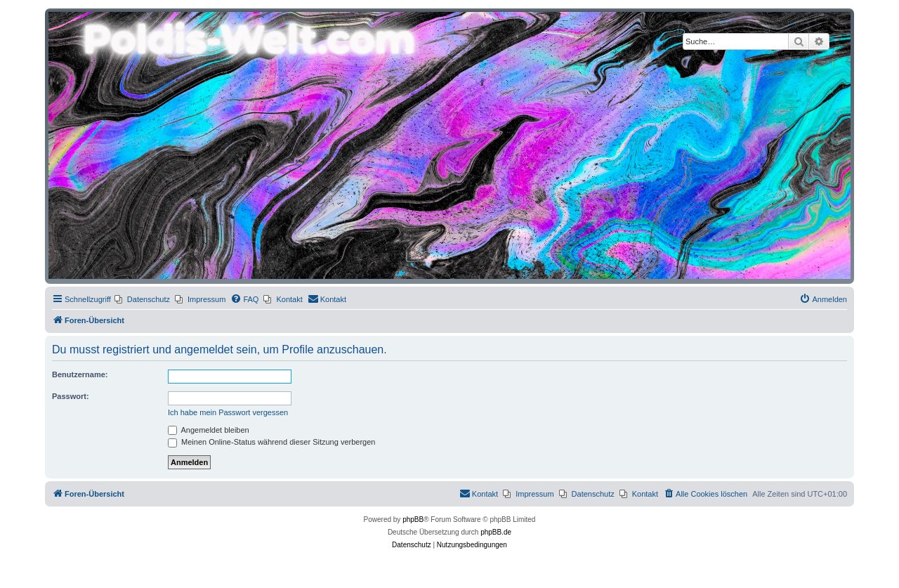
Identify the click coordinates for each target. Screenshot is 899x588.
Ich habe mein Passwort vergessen (228, 412)
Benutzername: (80, 374)
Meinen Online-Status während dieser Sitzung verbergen (271, 442)
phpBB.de (496, 532)
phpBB (413, 520)
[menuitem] (142, 299)
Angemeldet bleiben (209, 430)
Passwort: (71, 396)
